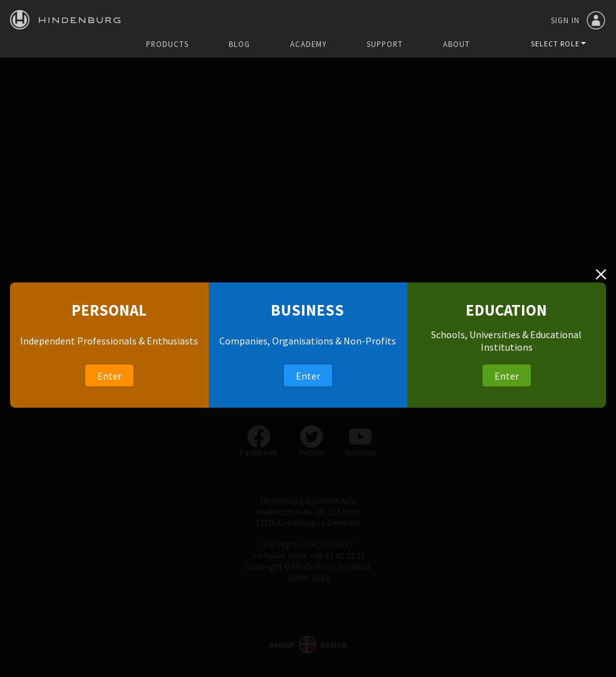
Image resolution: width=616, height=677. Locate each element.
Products (167, 44)
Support (385, 44)
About (457, 44)
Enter (109, 376)
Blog (239, 44)
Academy (308, 44)
